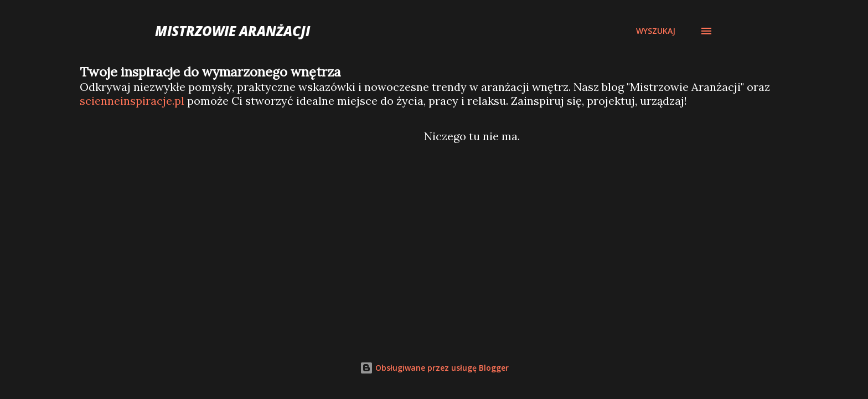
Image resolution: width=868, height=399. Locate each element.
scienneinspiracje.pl (132, 101)
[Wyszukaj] (656, 31)
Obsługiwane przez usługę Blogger (434, 368)
